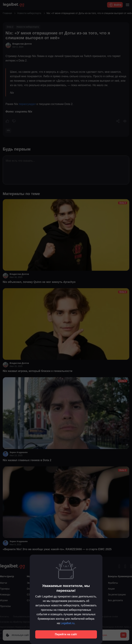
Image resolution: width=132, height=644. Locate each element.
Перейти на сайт (66, 634)
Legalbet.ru (68, 623)
